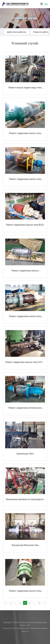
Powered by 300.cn (10, 628)
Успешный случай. (25, 18)
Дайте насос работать (17, 32)
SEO (28, 628)
